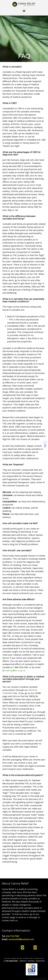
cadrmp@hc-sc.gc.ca (15, 670)
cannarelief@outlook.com (21, 939)
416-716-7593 (12, 936)
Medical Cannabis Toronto (24, 4)
